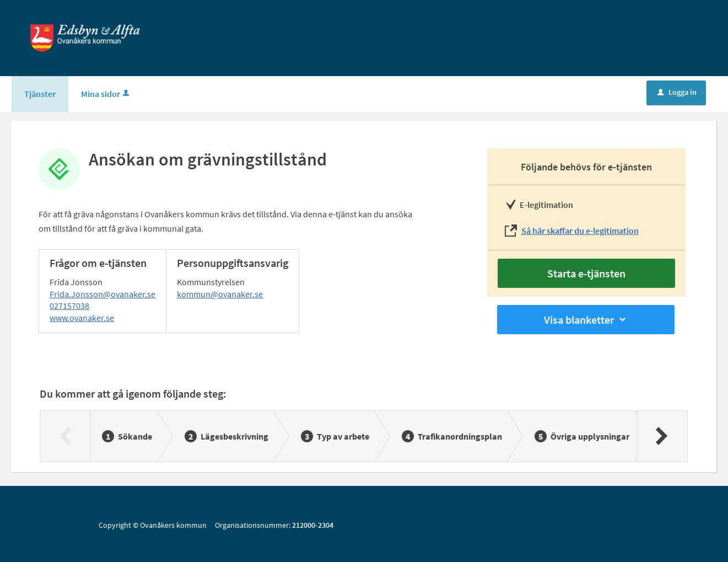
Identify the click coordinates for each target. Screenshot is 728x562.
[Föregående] (65, 436)
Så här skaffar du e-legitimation (580, 231)
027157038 (69, 306)
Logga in (677, 92)
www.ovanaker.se (82, 318)
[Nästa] (662, 436)
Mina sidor (106, 94)
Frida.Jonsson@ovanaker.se (103, 294)
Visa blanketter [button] (586, 320)
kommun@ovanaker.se (220, 294)
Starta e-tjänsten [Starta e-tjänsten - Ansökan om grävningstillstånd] (586, 273)
